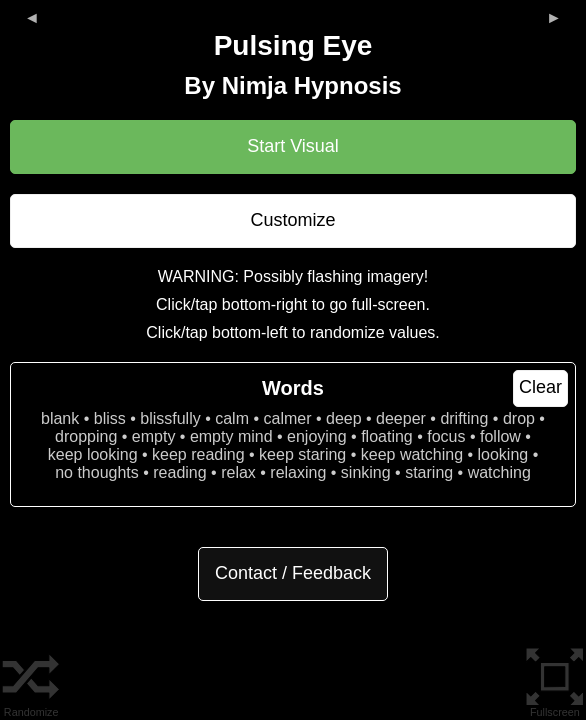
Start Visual (293, 146)
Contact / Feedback (293, 573)
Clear (540, 387)
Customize (292, 220)
